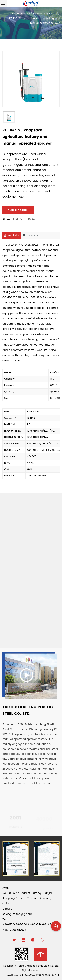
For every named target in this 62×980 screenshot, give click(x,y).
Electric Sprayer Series (45, 14)
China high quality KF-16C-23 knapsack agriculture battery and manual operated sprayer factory (31, 734)
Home (15, 14)
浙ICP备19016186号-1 (48, 975)
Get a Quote (18, 210)
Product (26, 14)
